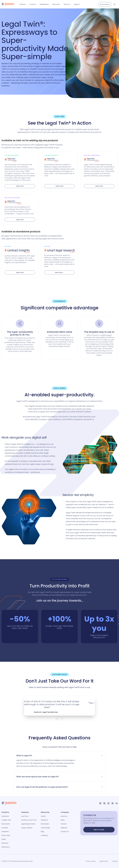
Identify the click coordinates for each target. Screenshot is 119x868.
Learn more (20, 186)
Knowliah (5, 828)
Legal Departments (28, 824)
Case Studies (45, 828)
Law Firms (25, 816)
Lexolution (5, 832)
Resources (56, 4)
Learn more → (59, 272)
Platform (8, 246)
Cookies (115, 861)
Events (43, 816)
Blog (42, 832)
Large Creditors (27, 828)
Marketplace (44, 4)
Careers (64, 824)
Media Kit (64, 828)
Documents (6, 824)
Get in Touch (99, 830)
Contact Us (65, 832)
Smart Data (6, 835)
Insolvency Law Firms (29, 820)
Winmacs (5, 843)
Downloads (45, 824)
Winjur (4, 839)
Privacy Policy (91, 861)
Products (33, 4)
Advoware (5, 816)
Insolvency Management (92, 155)
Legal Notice (104, 861)
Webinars (44, 820)
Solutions (23, 4)
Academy (44, 835)
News (63, 820)
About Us (67, 4)
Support (77, 4)
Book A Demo (105, 4)
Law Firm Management (12, 155)
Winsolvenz (6, 847)
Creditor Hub (6, 820)
